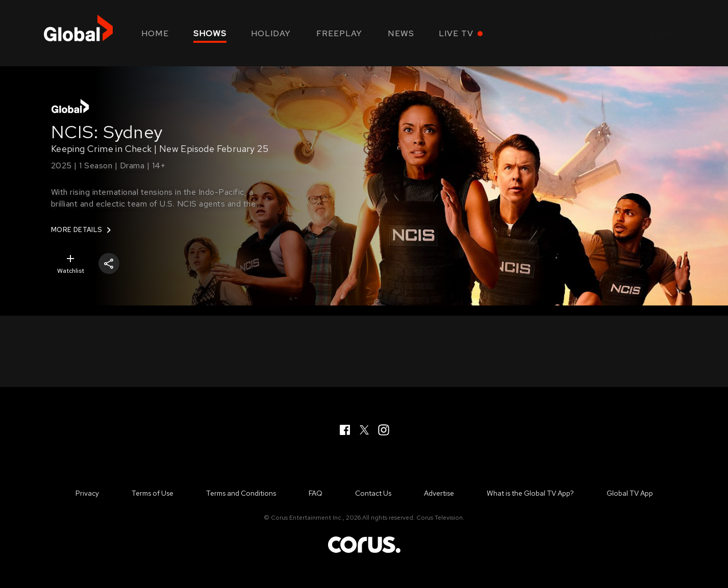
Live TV (456, 33)
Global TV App (630, 493)
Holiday (271, 33)
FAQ (316, 493)
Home (155, 33)
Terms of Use (153, 493)
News (401, 33)
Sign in (667, 33)
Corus (364, 545)
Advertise (439, 493)
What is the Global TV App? (530, 493)
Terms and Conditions (241, 493)
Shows (210, 33)
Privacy (87, 493)
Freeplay (339, 33)
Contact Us (373, 493)
